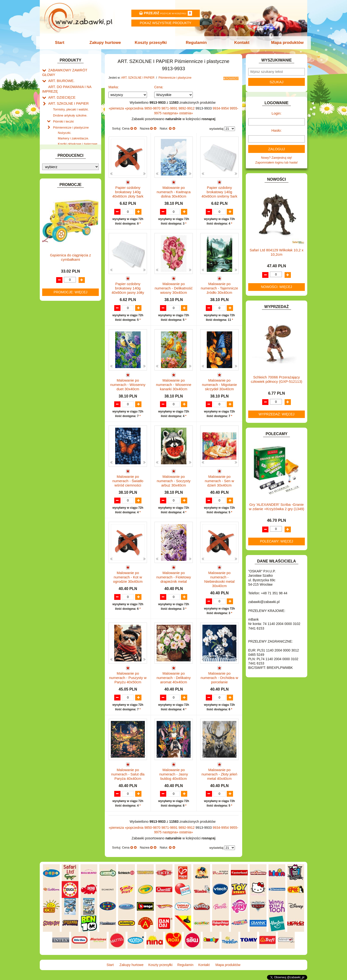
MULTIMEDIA (58, 322)
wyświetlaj (217, 127)
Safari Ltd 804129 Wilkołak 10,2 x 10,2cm (277, 252)
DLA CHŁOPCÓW (61, 203)
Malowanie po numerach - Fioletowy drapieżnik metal (174, 577)
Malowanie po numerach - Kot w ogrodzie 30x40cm (128, 577)
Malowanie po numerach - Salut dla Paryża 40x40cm (128, 774)
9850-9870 (153, 107)
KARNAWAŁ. (57, 279)
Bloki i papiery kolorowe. (75, 156)
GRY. (52, 253)
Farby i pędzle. (68, 140)
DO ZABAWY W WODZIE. (67, 236)
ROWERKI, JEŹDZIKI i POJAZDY (72, 350)
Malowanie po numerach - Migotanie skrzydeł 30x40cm (219, 384)
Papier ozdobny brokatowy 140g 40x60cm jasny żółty (128, 287)
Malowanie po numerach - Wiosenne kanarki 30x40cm (174, 384)
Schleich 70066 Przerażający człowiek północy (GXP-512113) (277, 379)
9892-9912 (187, 107)
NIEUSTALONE (59, 388)
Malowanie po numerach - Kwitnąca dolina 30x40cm (174, 190)
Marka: (114, 86)
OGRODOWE (58, 333)
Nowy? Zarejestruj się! (277, 158)
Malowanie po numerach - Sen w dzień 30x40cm (220, 480)
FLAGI (53, 248)
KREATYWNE (58, 296)
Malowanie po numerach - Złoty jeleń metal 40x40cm (219, 774)
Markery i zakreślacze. (73, 129)
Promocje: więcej (70, 543)
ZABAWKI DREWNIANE (65, 372)
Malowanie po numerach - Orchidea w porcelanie (220, 678)
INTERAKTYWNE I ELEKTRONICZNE (59, 272)
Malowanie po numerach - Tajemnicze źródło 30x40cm (219, 287)
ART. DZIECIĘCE (60, 91)
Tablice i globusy (64, 174)
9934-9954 (221, 107)
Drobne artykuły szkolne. (70, 107)
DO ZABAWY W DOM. (64, 220)
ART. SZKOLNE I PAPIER (66, 96)
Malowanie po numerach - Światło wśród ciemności (128, 480)
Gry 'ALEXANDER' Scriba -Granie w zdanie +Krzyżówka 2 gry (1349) (277, 507)
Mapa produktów (285, 43)
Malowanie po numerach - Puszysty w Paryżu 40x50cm (128, 678)
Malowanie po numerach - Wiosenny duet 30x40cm (128, 384)
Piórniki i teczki (63, 113)
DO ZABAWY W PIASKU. (66, 225)
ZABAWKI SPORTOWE (65, 377)
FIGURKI (55, 242)
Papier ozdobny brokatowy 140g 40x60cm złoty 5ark (128, 190)
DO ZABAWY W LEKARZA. (67, 215)
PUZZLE (54, 344)
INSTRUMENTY (60, 264)
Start (62, 43)
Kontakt (240, 43)
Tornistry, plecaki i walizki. (71, 101)
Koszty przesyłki (151, 43)
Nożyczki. (65, 123)
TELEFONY (57, 361)
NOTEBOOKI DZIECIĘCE (66, 327)
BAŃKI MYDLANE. (61, 192)
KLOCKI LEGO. (59, 290)
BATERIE (55, 198)
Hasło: (277, 130)
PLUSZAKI (56, 339)
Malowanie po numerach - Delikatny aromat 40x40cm (174, 678)
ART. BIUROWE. (60, 75)
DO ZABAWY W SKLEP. (65, 231)
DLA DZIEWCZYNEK (63, 209)
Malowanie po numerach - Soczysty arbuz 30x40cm (173, 480)
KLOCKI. (54, 285)
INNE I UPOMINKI (61, 259)
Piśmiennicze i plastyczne (71, 118)
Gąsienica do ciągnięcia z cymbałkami (70, 508)
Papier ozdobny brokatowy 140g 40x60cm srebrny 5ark (219, 190)
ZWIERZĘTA (57, 383)
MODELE (55, 316)
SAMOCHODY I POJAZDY (67, 355)
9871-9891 (170, 107)
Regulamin (196, 43)
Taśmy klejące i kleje (67, 180)
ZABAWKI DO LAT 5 (62, 366)
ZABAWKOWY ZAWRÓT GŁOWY (72, 70)
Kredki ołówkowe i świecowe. (78, 134)
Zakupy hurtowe (107, 43)
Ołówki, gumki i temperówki (77, 151)
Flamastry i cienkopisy (73, 145)
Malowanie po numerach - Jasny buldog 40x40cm (174, 774)
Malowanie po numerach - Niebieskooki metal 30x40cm (220, 579)
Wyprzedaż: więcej (277, 414)
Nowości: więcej (277, 287)
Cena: (159, 86)
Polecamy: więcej (277, 541)
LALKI (52, 311)
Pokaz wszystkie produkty (166, 23)
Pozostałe (65, 167)
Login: (277, 113)
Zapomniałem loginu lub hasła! (276, 162)
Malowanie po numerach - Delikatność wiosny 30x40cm (174, 287)
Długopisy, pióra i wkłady (75, 162)
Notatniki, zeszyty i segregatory (75, 185)
